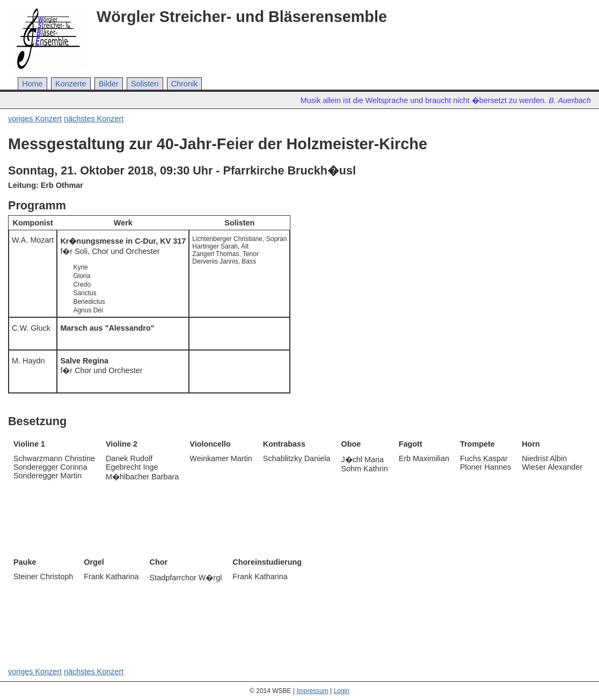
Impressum (312, 691)
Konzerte (71, 84)
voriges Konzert (35, 119)
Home (32, 84)
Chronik (185, 84)
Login (342, 691)
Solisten (145, 84)
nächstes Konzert (94, 119)
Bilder (109, 84)
